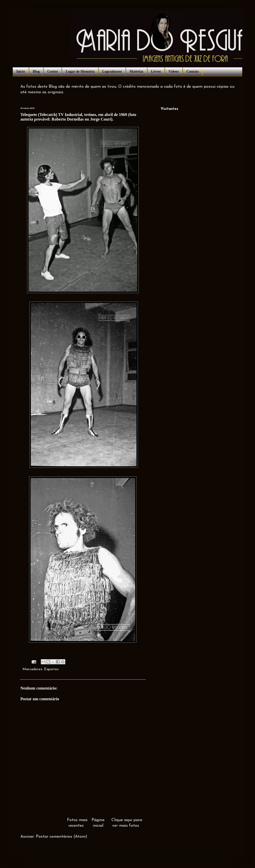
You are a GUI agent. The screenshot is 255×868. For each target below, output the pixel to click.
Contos (53, 72)
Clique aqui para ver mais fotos (127, 823)
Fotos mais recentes (77, 823)
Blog (36, 72)
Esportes (51, 669)
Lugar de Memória (80, 72)
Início (21, 72)
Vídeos (174, 72)
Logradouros (112, 72)
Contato (193, 72)
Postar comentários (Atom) (62, 837)
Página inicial (98, 823)
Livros (156, 72)
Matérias (136, 72)
